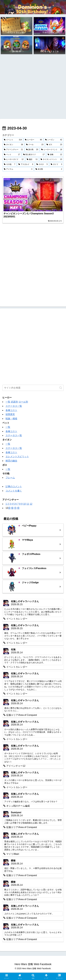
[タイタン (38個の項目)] (13, 145)
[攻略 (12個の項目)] (55, 155)
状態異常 (10, 414)
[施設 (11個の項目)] (32, 159)
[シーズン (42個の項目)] (54, 140)
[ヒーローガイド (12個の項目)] (14, 159)
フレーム (10, 478)
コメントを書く (14, 491)
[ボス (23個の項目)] (54, 145)
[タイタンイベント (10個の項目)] (51, 159)
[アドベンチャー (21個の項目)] (13, 150)
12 (31, 504)
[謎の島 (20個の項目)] (32, 150)
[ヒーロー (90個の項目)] (33, 140)
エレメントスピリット (17, 456)
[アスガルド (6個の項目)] (26, 164)
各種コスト (11, 410)
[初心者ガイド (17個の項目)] (34, 155)
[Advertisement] (33, 87)
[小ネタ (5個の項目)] (42, 164)
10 (24, 504)
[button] (61, 388)
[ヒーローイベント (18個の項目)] (52, 150)
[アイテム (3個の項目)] (18, 169)
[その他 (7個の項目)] (10, 164)
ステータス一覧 (14, 406)
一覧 (8, 402)
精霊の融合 (11, 461)
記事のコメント (14, 486)
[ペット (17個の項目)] (12, 155)
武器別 (14, 402)
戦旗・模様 (11, 419)
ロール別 (23, 402)
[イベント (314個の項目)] (13, 140)
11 (28, 504)
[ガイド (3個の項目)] (56, 164)
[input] (33, 388)
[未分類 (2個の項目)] (49, 169)
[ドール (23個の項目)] (35, 145)
